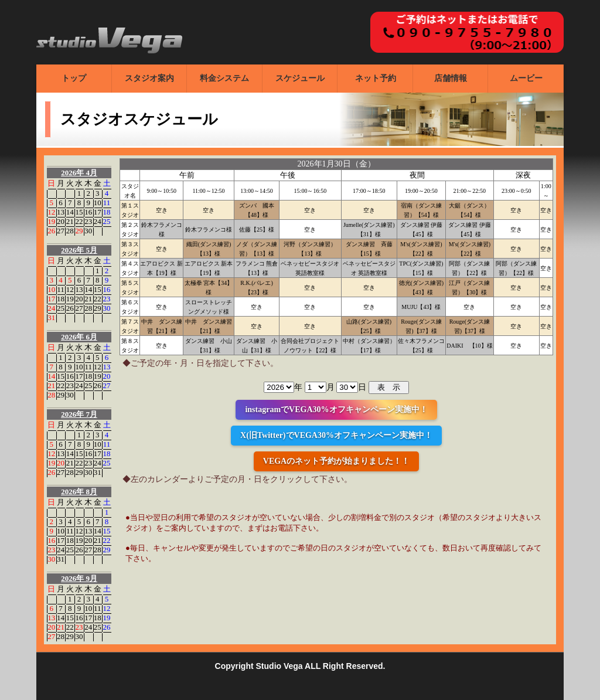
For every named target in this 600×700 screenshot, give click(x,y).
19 (51, 221)
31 (51, 317)
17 (98, 212)
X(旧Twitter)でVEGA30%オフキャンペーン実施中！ (336, 435)
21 (70, 221)
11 (107, 203)
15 (79, 212)
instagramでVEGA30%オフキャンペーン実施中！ (336, 410)
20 (61, 221)
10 (98, 203)
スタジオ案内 (149, 78)
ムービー (526, 78)
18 (107, 212)
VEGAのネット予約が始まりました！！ (336, 461)
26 (51, 231)
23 (88, 221)
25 (107, 221)
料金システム (224, 78)
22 (79, 221)
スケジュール (300, 78)
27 (61, 231)
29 (79, 231)
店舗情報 (451, 78)
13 (61, 212)
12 (51, 212)
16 (88, 212)
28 (70, 231)
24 (98, 221)
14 (70, 212)
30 (88, 231)
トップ (74, 78)
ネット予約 (376, 78)
